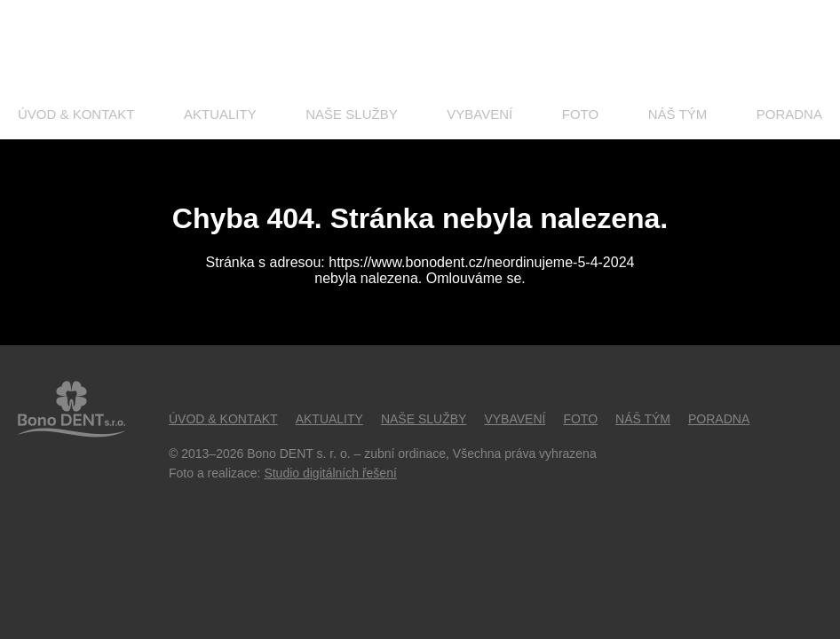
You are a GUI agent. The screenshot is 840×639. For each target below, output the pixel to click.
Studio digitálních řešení (330, 473)
